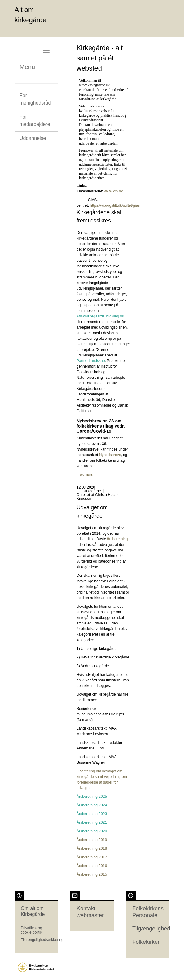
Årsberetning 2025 (92, 797)
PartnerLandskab (91, 361)
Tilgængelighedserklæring (42, 940)
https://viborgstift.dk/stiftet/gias (115, 205)
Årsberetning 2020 (92, 831)
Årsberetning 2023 (92, 814)
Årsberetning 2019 (92, 840)
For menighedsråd (35, 99)
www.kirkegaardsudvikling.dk (100, 316)
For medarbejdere (35, 121)
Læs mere (85, 475)
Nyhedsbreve (110, 455)
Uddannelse (33, 138)
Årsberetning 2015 (92, 874)
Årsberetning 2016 (92, 866)
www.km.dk (114, 191)
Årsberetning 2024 (92, 805)
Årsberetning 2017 (92, 857)
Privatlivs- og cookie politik (31, 930)
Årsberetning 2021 (92, 822)
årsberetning (118, 539)
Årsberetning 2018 (92, 848)
